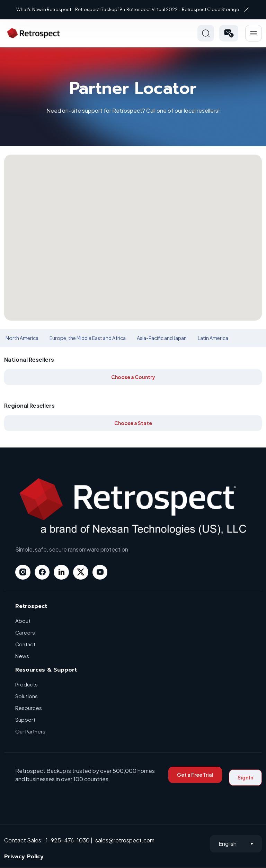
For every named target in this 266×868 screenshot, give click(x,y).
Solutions (26, 696)
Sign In (245, 778)
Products (26, 685)
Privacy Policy (24, 857)
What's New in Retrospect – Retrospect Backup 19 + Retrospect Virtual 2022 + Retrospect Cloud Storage (128, 9)
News (22, 656)
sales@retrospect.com (125, 840)
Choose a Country (133, 377)
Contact (25, 644)
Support (25, 720)
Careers (25, 633)
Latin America (213, 338)
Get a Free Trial (195, 775)
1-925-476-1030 (68, 840)
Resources (29, 708)
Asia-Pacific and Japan (162, 338)
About (23, 621)
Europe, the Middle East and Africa (88, 338)
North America (22, 338)
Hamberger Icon (254, 33)
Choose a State (133, 423)
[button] (229, 33)
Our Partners (30, 732)
